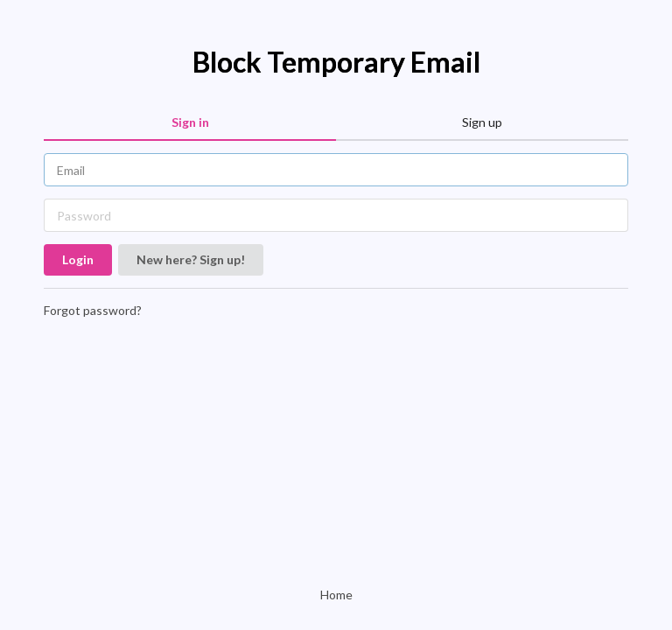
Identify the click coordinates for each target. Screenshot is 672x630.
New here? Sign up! (191, 259)
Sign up (482, 122)
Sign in (190, 122)
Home (336, 595)
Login (78, 259)
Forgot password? (93, 310)
